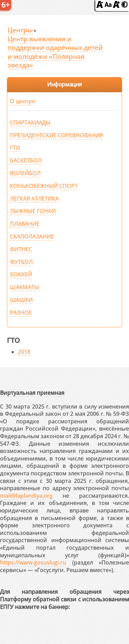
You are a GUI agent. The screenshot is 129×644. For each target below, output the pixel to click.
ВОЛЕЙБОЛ (25, 173)
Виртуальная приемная (32, 393)
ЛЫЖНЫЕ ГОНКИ (33, 211)
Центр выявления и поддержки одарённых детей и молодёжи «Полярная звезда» (55, 52)
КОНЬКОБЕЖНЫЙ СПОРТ (44, 186)
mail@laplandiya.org (26, 496)
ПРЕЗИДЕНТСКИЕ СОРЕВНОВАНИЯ (56, 135)
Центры (20, 30)
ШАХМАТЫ (25, 287)
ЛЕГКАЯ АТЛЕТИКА (34, 199)
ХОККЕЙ (21, 274)
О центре (23, 101)
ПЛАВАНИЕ (25, 224)
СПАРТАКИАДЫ (30, 123)
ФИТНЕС (21, 249)
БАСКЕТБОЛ (26, 160)
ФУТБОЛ (21, 262)
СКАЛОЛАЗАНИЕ (32, 236)
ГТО (15, 148)
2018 (24, 352)
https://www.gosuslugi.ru (33, 562)
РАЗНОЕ (21, 313)
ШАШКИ (21, 300)
